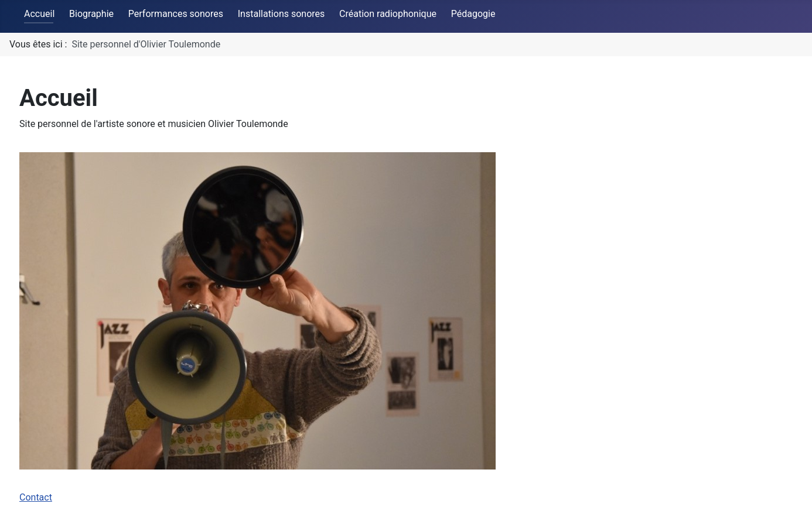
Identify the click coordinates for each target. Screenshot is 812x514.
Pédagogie (473, 14)
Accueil (39, 14)
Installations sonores (282, 14)
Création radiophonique (388, 14)
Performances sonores (176, 14)
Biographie (91, 14)
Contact (36, 497)
